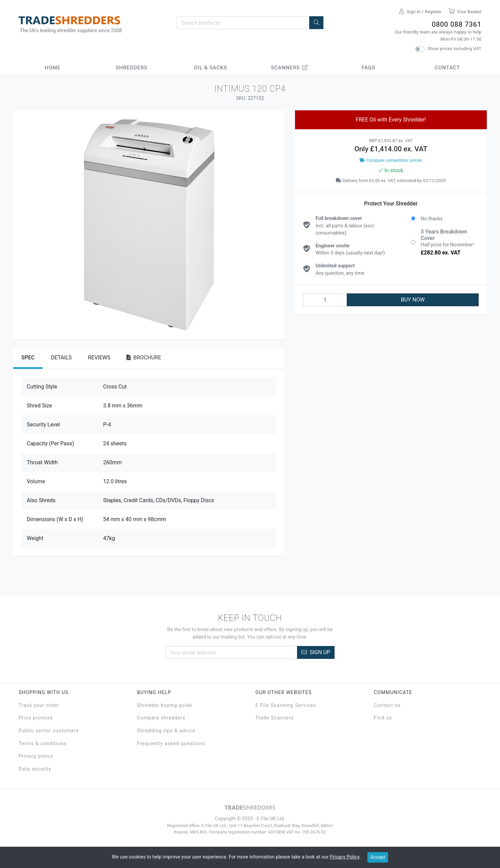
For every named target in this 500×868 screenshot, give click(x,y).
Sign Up (316, 652)
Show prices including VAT (454, 48)
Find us (383, 718)
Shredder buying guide (165, 705)
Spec (28, 358)
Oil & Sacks (210, 68)
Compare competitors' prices (391, 160)
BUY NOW (413, 300)
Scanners (290, 68)
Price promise (36, 718)
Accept (378, 857)
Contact (447, 68)
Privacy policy (36, 756)
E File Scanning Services (286, 705)
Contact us (387, 705)
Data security (35, 769)
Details (61, 358)
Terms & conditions (43, 744)
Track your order (39, 705)
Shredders (132, 68)
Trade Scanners (275, 718)
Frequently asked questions (171, 744)
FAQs (368, 68)
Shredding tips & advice (166, 731)
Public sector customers (49, 731)
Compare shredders (161, 718)
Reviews (99, 358)
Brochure (144, 358)
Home (53, 68)
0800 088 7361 (457, 24)
